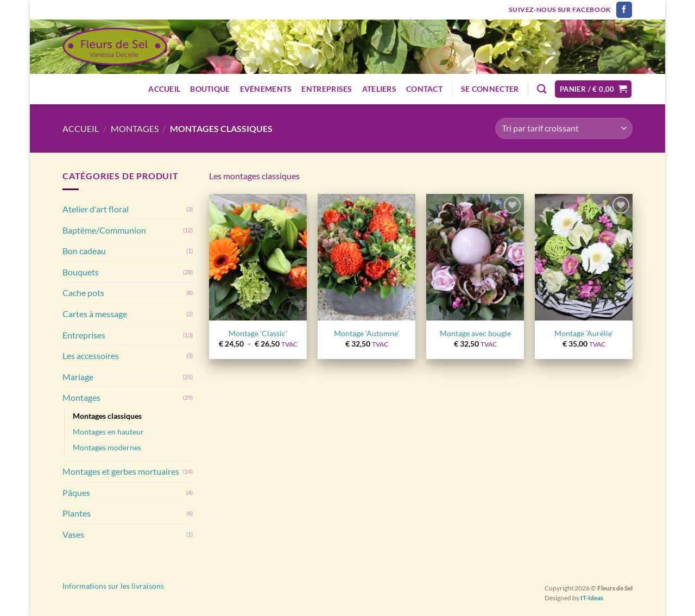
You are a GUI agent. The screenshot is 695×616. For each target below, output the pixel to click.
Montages (135, 128)
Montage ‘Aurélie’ (584, 333)
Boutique (210, 89)
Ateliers (379, 89)
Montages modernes (107, 447)
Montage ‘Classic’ (258, 333)
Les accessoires (91, 356)
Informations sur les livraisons (113, 586)
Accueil (164, 89)
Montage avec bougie (475, 333)
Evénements (266, 89)
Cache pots (83, 293)
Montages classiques (107, 416)
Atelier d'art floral (96, 209)
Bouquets (81, 272)
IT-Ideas (592, 598)
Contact (424, 89)
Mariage (78, 377)
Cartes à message (95, 314)
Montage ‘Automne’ (367, 333)
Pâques (76, 492)
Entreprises (327, 89)
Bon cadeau (84, 251)
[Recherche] (542, 89)
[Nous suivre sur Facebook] (624, 10)
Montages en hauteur (108, 432)
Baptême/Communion (104, 230)
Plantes (77, 513)
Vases (73, 534)
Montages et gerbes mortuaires (121, 471)
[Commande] (564, 128)
